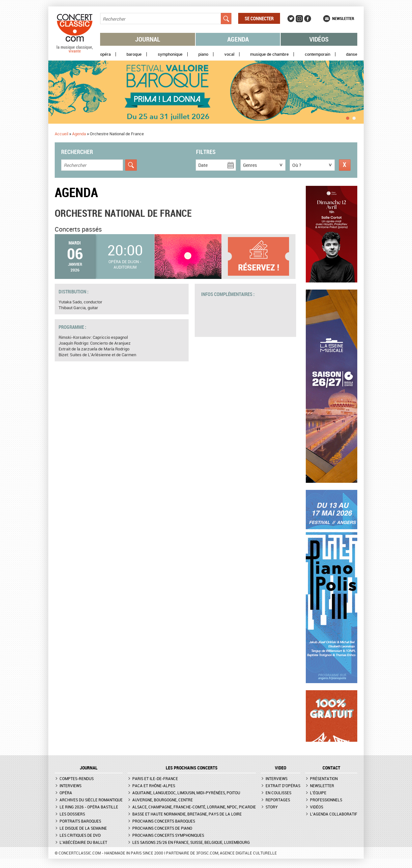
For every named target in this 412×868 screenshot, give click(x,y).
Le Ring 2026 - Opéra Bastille (89, 807)
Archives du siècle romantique (91, 800)
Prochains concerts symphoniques (168, 835)
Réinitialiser (345, 165)
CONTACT (331, 768)
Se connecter (259, 18)
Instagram (299, 19)
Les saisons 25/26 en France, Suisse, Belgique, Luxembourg (191, 842)
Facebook (308, 19)
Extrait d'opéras (283, 786)
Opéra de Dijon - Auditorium (125, 264)
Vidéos (319, 39)
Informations (262, 257)
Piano (203, 54)
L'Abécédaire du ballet (83, 842)
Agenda (238, 39)
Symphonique (170, 54)
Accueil (61, 134)
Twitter (291, 19)
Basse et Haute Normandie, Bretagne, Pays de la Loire (187, 814)
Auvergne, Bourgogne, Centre (163, 800)
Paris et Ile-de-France (155, 778)
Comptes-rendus (77, 778)
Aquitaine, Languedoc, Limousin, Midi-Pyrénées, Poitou (186, 793)
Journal (148, 39)
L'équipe (318, 793)
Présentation (324, 778)
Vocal (229, 54)
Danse (352, 54)
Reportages (278, 800)
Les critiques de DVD (80, 835)
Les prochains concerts (192, 768)
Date (203, 165)
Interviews (70, 786)
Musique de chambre (269, 54)
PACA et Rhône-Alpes (154, 786)
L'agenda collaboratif (334, 814)
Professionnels (326, 800)
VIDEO (281, 768)
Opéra (105, 54)
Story (272, 807)
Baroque (134, 54)
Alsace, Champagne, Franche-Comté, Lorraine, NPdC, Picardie (194, 807)
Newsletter (343, 18)
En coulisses (278, 793)
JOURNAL (89, 768)
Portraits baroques (80, 821)
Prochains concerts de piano (162, 828)
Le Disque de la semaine (83, 828)
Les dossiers (72, 814)
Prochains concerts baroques (164, 821)
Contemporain (318, 54)
